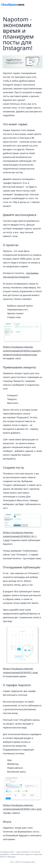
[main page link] (13, 5)
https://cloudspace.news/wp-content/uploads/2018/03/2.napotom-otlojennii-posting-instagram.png (22, 351)
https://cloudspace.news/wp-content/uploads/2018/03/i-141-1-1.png (20, 536)
